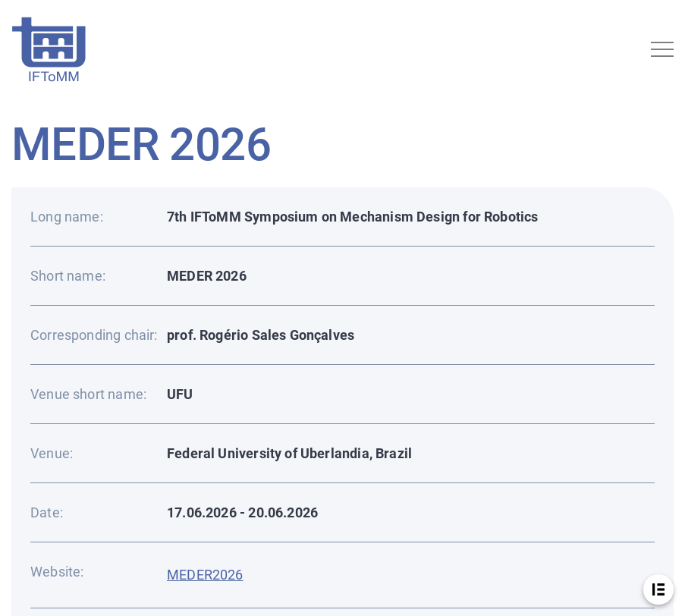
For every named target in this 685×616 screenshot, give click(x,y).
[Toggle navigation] (662, 49)
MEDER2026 (205, 575)
